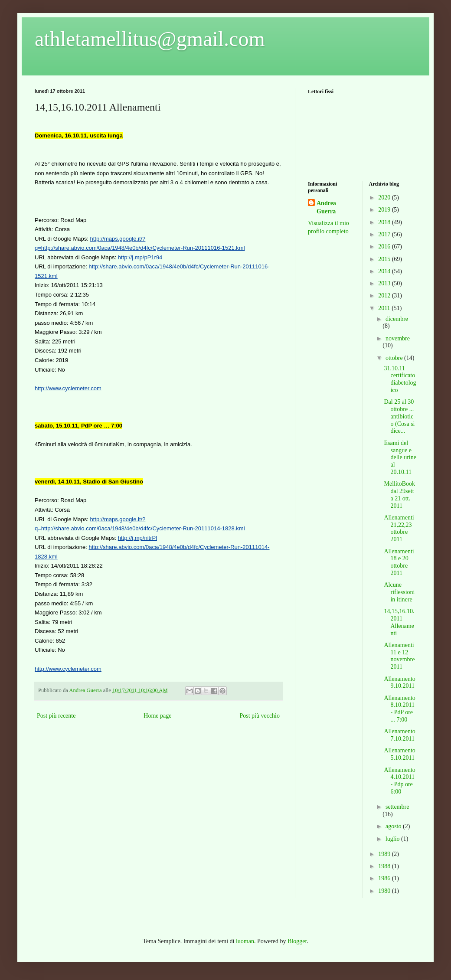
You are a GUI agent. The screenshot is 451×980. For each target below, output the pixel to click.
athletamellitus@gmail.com (150, 39)
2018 (385, 222)
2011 (385, 308)
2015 (385, 259)
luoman (245, 941)
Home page (157, 716)
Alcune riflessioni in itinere (399, 592)
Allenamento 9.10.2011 (399, 683)
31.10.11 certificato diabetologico (400, 379)
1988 (385, 866)
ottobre (395, 358)
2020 (385, 198)
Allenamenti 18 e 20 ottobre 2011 (399, 562)
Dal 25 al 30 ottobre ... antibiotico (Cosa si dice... (399, 416)
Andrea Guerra (326, 207)
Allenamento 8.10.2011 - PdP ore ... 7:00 (399, 709)
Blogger (297, 941)
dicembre (397, 319)
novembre (398, 338)
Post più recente (56, 716)
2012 (385, 296)
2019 (385, 210)
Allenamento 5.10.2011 (399, 754)
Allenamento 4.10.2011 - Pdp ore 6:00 (399, 781)
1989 (385, 854)
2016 (385, 247)
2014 (385, 271)
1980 (385, 891)
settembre (397, 807)
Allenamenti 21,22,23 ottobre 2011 (399, 528)
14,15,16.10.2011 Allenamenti (399, 622)
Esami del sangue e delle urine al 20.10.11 (400, 457)
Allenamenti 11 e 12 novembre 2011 (399, 656)
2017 (385, 234)
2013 (385, 283)
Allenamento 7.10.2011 (399, 735)
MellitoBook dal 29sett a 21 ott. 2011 (399, 495)
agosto (394, 826)
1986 (385, 878)
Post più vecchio (260, 716)
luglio (393, 839)
